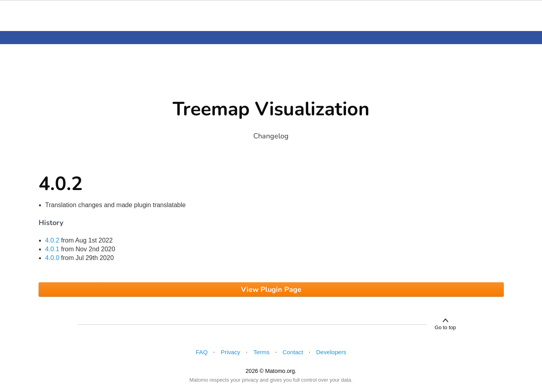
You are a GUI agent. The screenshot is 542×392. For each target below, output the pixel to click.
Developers (331, 352)
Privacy (230, 352)
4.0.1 (52, 249)
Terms (261, 352)
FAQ (202, 352)
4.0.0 (52, 258)
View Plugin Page (271, 289)
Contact (293, 352)
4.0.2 (52, 240)
